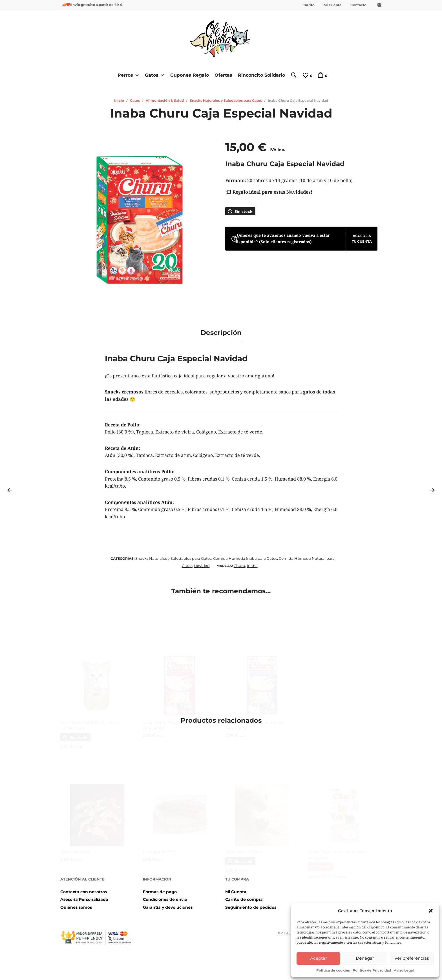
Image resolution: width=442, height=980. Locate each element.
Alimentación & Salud (165, 100)
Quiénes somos (76, 905)
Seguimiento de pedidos (251, 905)
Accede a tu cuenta (355, 243)
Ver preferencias (412, 958)
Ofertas (221, 75)
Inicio (119, 100)
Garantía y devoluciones (168, 905)
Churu (239, 563)
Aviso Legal (404, 970)
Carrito (309, 5)
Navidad (202, 563)
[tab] (221, 332)
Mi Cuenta (332, 5)
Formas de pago (160, 889)
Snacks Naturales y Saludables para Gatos (226, 100)
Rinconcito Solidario (259, 75)
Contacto (358, 5)
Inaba (252, 563)
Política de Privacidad (372, 970)
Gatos (153, 75)
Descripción (221, 331)
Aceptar (319, 958)
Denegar (365, 958)
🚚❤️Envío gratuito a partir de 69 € (92, 5)
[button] (431, 911)
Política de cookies (333, 970)
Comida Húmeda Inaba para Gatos (245, 556)
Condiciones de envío (165, 897)
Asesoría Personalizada (84, 897)
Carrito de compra (244, 897)
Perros (126, 75)
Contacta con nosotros (84, 889)
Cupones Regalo (188, 75)
